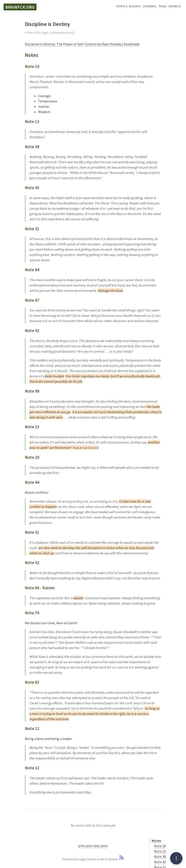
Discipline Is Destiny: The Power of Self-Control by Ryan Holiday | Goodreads (82, 44)
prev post (85, 846)
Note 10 (160, 846)
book (70, 33)
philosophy (58, 33)
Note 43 (160, 862)
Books (135, 6)
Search (175, 6)
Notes (156, 841)
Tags (163, 6)
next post (101, 846)
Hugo (82, 859)
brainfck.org (20, 7)
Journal (150, 6)
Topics (122, 6)
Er (107, 859)
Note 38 (160, 856)
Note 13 (160, 851)
